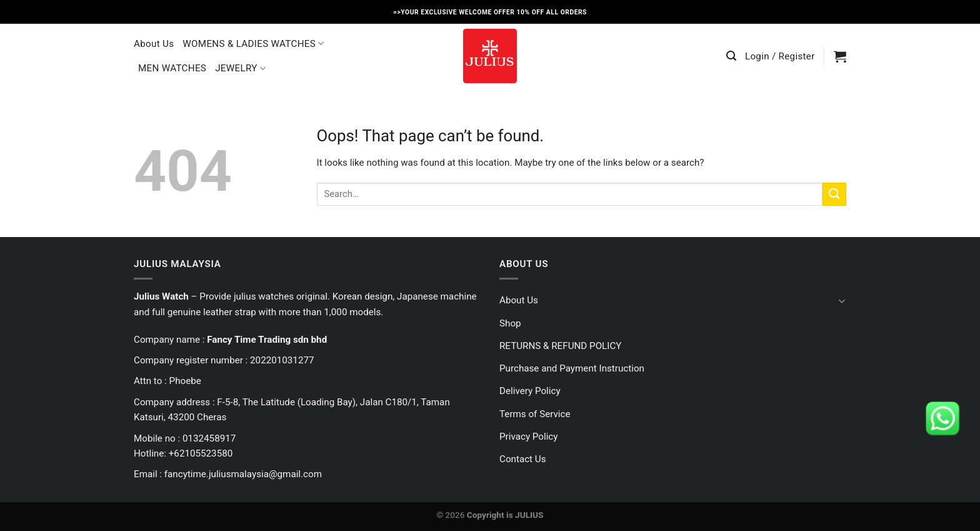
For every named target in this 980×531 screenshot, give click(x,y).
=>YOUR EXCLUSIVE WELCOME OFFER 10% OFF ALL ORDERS (490, 12)
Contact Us (523, 459)
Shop (510, 323)
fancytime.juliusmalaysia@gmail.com (243, 474)
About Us (154, 44)
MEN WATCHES (172, 68)
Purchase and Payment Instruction (572, 368)
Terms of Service (535, 414)
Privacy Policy (529, 437)
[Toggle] (842, 301)
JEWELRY (240, 68)
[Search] (731, 56)
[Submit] (834, 194)
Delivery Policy (530, 391)
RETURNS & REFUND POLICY (560, 346)
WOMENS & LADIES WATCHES (253, 43)
